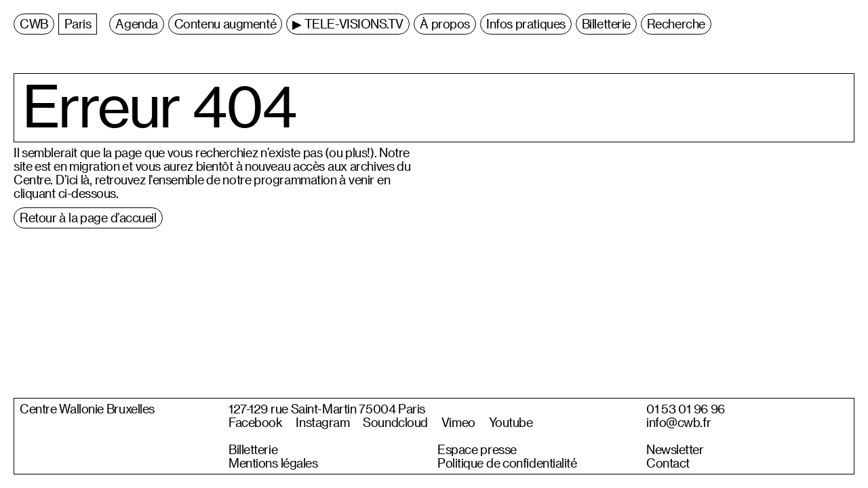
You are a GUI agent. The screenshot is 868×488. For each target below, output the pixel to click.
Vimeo (458, 422)
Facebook (255, 422)
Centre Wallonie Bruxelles (87, 409)
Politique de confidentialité (507, 463)
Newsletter (675, 449)
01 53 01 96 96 (686, 409)
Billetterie (253, 449)
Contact (668, 463)
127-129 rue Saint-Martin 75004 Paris (327, 409)
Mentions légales (273, 463)
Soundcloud (395, 422)
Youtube (511, 422)
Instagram (322, 422)
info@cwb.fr (678, 422)
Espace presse (477, 449)
